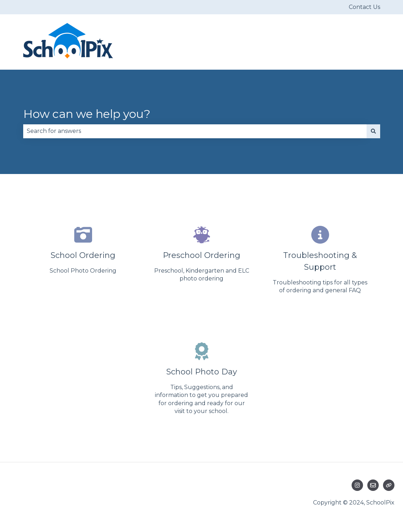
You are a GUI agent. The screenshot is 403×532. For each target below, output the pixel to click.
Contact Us (364, 7)
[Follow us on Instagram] (357, 485)
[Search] (373, 131)
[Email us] (373, 485)
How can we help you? (87, 114)
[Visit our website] (389, 485)
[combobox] (195, 131)
